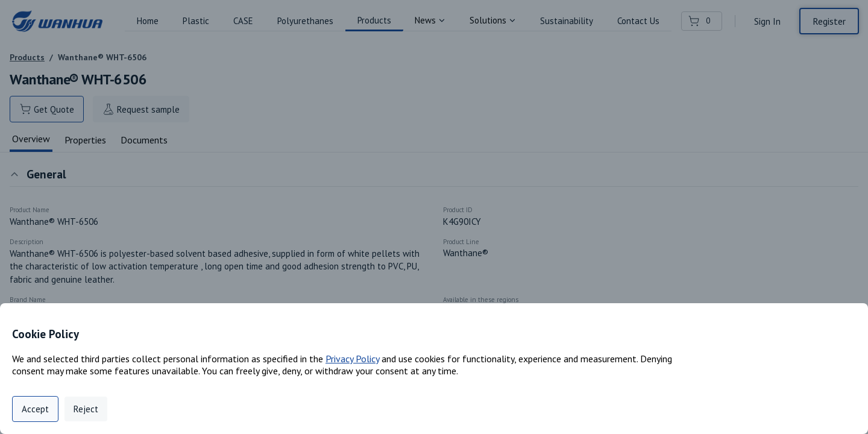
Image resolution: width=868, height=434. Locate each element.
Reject (86, 409)
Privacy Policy (352, 359)
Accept (35, 409)
